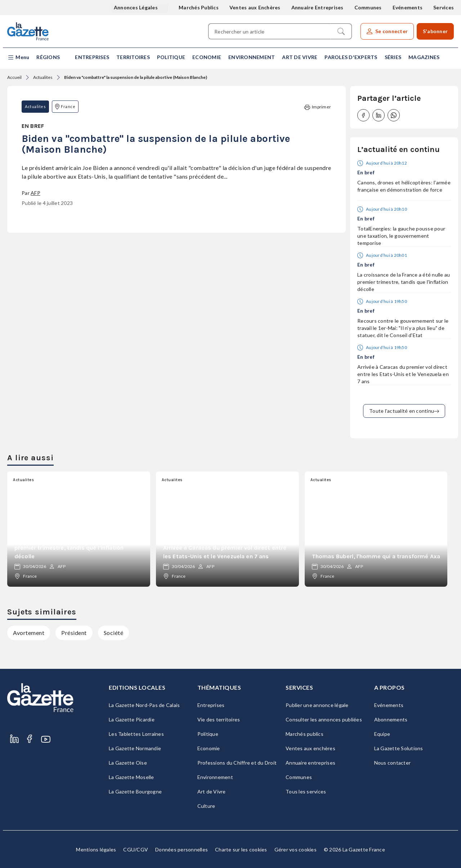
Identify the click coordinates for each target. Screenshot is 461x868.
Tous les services (306, 791)
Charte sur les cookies (241, 849)
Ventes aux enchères (310, 748)
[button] (18, 57)
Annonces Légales (136, 7)
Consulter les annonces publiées (324, 719)
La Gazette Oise (128, 763)
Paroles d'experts (351, 57)
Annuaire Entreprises (317, 7)
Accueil (14, 77)
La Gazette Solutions (399, 748)
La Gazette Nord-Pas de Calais (144, 705)
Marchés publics (305, 734)
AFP (35, 193)
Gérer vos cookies (296, 849)
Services (444, 7)
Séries (393, 57)
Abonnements (391, 719)
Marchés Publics (199, 7)
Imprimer (318, 107)
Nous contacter (393, 763)
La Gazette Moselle (131, 777)
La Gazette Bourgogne (135, 791)
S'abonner (435, 31)
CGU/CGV (136, 849)
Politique (171, 57)
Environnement (252, 57)
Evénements (408, 7)
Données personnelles (182, 849)
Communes (368, 7)
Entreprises (92, 57)
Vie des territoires (219, 719)
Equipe (382, 734)
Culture (206, 806)
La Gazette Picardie (132, 719)
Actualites (43, 77)
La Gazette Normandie (135, 748)
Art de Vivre (300, 57)
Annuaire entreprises (310, 763)
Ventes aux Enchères (255, 7)
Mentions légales (96, 849)
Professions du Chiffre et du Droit (237, 763)
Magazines (424, 57)
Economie (207, 57)
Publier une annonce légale (317, 705)
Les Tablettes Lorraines (136, 734)
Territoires (133, 57)
